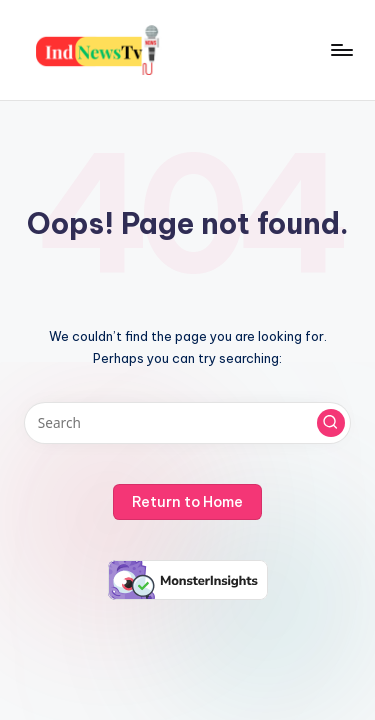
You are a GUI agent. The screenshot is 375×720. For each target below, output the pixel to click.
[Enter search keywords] (187, 423)
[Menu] (341, 49)
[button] (331, 423)
